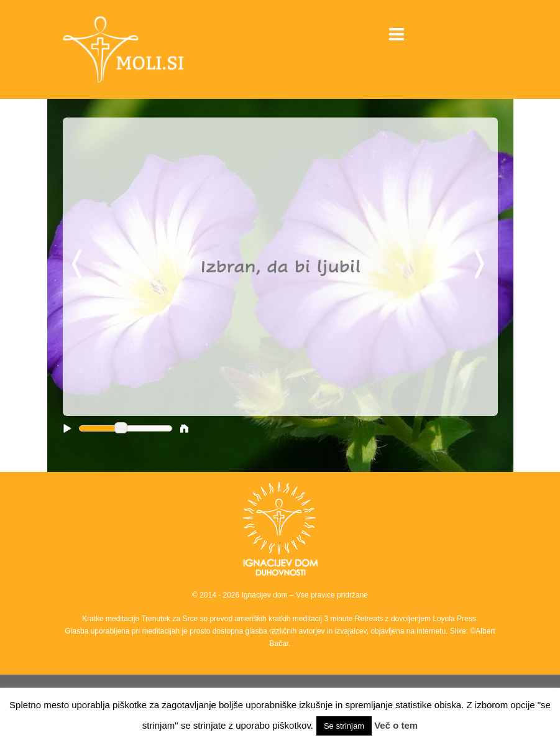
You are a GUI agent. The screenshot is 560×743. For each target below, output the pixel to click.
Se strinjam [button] (344, 726)
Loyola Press (454, 619)
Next (482, 265)
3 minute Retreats (355, 619)
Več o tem (396, 725)
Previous (79, 265)
